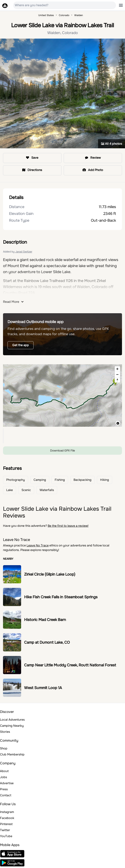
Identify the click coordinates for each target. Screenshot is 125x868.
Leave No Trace (38, 545)
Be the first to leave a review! (68, 526)
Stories (5, 732)
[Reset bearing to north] (117, 380)
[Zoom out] (117, 374)
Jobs (3, 777)
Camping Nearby (12, 726)
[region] (62, 396)
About (4, 771)
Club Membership (12, 754)
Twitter (5, 830)
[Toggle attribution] (118, 423)
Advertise (7, 783)
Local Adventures (12, 720)
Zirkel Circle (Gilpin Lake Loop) (50, 574)
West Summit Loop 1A (43, 688)
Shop (4, 748)
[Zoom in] (117, 369)
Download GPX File (63, 451)
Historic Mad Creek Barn (45, 620)
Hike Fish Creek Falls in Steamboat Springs (61, 597)
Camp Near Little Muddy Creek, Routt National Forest (70, 665)
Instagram (7, 812)
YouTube (6, 836)
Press (4, 789)
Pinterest (6, 824)
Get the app (21, 345)
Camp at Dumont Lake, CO (47, 642)
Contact (6, 795)
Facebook (7, 818)
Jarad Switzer (24, 252)
